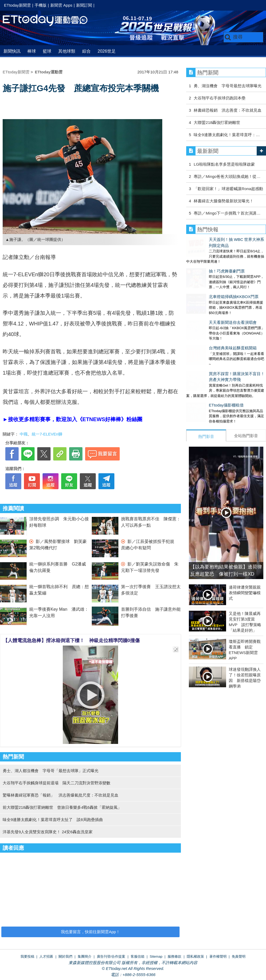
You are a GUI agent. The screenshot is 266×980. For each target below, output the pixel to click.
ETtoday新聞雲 (17, 5)
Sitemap (156, 956)
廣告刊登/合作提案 (111, 956)
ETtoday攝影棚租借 (204, 373)
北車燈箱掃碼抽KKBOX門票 (211, 280)
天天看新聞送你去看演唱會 (210, 301)
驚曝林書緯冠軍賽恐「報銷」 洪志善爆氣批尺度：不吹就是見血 (61, 795)
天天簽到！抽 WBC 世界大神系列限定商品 (224, 239)
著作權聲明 (218, 956)
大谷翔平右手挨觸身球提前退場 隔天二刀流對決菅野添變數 (57, 783)
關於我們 (65, 956)
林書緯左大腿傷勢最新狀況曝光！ (224, 201)
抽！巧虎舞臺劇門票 (204, 260)
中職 (24, 434)
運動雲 (49, 21)
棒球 (32, 51)
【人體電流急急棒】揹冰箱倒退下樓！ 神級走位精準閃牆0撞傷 (71, 640)
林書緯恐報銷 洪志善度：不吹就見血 (228, 110)
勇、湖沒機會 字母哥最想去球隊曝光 (228, 86)
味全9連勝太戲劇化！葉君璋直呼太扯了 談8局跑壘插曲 (53, 820)
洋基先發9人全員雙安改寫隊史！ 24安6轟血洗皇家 (48, 832)
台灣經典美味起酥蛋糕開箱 (210, 321)
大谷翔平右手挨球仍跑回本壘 (220, 98)
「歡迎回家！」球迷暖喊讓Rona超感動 (228, 189)
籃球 (47, 51)
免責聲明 (239, 956)
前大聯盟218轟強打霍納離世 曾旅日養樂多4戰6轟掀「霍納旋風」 (62, 807)
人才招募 (46, 956)
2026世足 (107, 51)
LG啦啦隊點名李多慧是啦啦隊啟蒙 (224, 164)
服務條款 (174, 956)
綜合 (86, 51)
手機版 (41, 5)
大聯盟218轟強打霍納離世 (217, 122)
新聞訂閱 (84, 5)
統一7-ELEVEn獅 (47, 434)
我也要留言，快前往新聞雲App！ (90, 932)
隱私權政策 (195, 956)
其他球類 (67, 51)
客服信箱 (138, 956)
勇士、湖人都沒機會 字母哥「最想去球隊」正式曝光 (51, 771)
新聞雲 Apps (61, 5)
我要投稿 (27, 956)
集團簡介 (85, 956)
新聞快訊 (12, 51)
